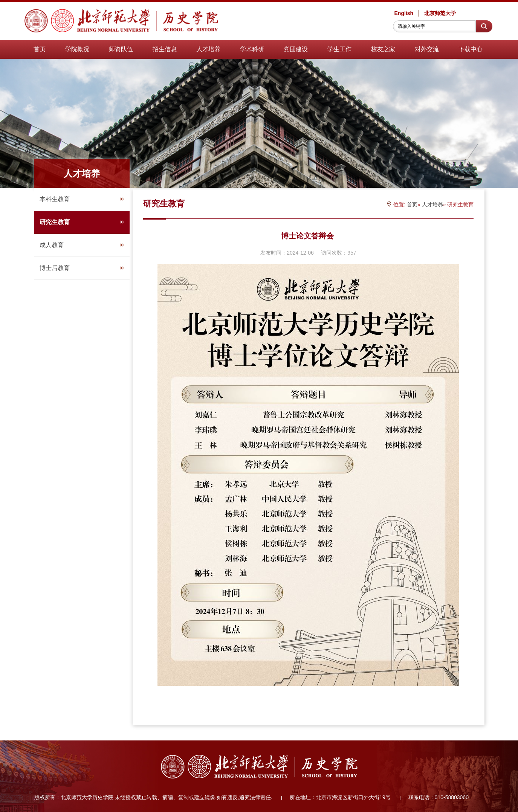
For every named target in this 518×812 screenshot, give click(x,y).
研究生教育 (82, 222)
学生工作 (339, 49)
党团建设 (296, 49)
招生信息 (165, 49)
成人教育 (82, 245)
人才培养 (208, 49)
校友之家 (383, 49)
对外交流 (427, 49)
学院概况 (77, 49)
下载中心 (471, 49)
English (404, 13)
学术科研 (252, 49)
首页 (40, 49)
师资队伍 (121, 49)
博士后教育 (82, 268)
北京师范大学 (440, 13)
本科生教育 (82, 199)
